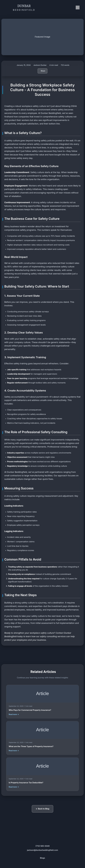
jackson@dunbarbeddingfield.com (43, 850)
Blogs (42, 858)
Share (43, 71)
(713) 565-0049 (43, 846)
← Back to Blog (42, 809)
